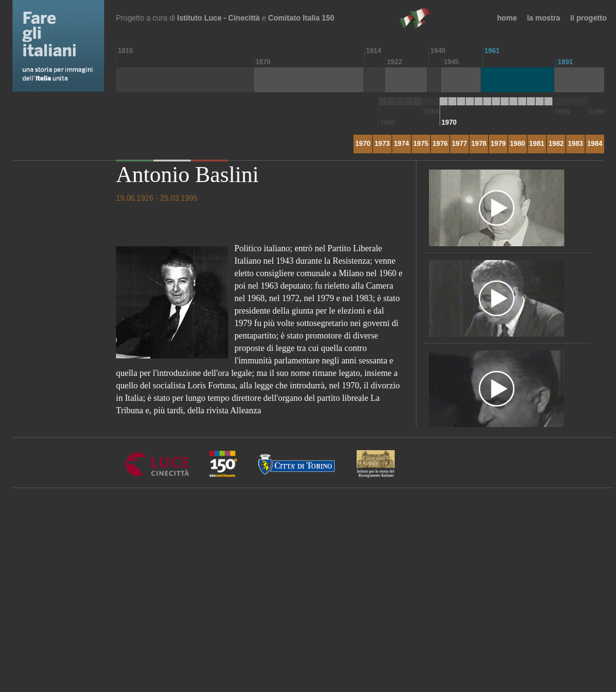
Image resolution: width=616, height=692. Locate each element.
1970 (363, 143)
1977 (460, 143)
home (507, 18)
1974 (402, 143)
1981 (537, 143)
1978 (479, 143)
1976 (440, 143)
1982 (556, 143)
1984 (595, 143)
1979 (498, 143)
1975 (421, 143)
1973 (382, 143)
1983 (575, 143)
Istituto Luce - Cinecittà (219, 18)
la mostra (543, 18)
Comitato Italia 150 (301, 18)
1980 (517, 143)
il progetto (589, 18)
